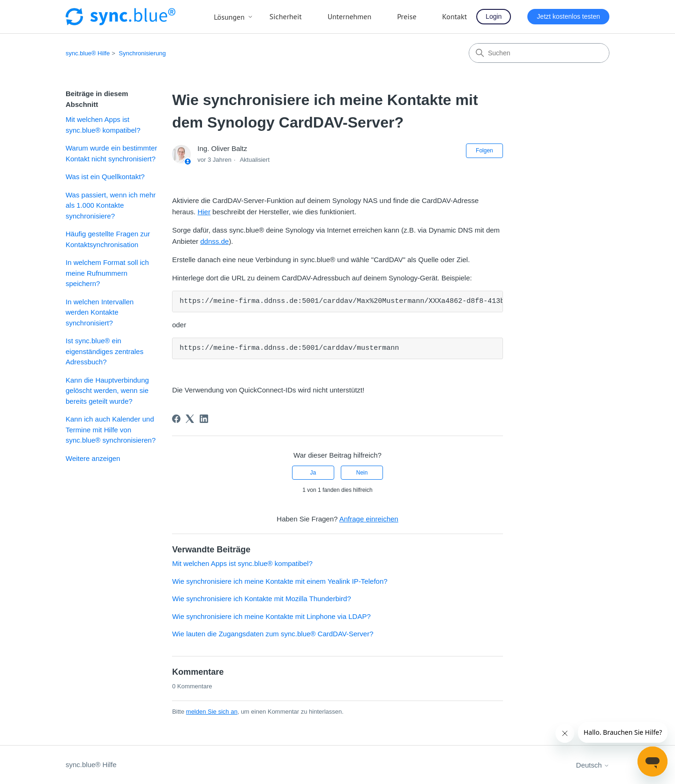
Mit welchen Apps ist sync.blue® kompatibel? (103, 125)
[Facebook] (176, 419)
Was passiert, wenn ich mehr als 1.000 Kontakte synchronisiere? (111, 205)
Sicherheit (286, 16)
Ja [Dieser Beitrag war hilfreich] (313, 473)
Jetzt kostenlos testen (568, 16)
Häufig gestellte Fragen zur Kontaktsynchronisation (108, 239)
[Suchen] (539, 53)
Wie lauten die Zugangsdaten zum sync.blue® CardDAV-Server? (273, 634)
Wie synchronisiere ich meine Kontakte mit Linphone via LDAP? (271, 616)
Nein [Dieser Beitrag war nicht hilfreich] (362, 473)
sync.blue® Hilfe (88, 53)
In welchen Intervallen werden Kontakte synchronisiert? (100, 312)
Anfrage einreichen (369, 519)
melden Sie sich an (212, 712)
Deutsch (593, 765)
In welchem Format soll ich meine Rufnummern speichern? (107, 273)
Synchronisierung (142, 53)
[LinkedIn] (204, 419)
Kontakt (454, 16)
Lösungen (233, 17)
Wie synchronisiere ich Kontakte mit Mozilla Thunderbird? (262, 599)
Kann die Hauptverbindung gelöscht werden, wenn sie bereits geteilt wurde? (107, 391)
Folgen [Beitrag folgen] (484, 151)
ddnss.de (214, 241)
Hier (204, 212)
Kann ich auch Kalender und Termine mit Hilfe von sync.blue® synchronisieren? (111, 430)
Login (494, 16)
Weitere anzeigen (93, 458)
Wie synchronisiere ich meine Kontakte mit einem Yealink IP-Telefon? (280, 581)
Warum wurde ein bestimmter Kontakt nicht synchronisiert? (111, 153)
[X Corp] (190, 419)
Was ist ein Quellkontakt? (105, 177)
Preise (407, 16)
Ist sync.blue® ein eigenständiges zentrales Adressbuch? (105, 351)
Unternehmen (350, 16)
